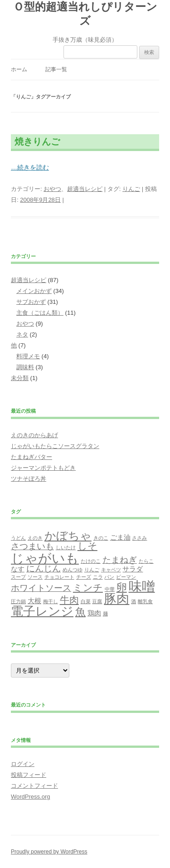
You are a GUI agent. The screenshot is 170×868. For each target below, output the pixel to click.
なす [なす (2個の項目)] (18, 569)
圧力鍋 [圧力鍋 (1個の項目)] (18, 601)
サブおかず (31, 302)
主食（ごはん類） (40, 313)
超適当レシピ (85, 189)
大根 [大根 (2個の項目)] (34, 601)
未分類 (20, 378)
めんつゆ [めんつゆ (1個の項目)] (73, 570)
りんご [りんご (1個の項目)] (92, 570)
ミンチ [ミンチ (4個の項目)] (88, 588)
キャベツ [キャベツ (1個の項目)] (111, 570)
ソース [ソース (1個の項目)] (35, 577)
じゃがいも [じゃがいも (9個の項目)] (45, 558)
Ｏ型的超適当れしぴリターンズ (85, 14)
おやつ (52, 189)
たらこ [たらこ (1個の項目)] (146, 561)
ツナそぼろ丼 (29, 479)
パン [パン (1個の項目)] (109, 577)
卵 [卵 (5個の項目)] (122, 587)
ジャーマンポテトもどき (43, 468)
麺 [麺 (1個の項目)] (105, 614)
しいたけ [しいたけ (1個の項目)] (66, 547)
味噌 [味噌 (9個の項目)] (142, 586)
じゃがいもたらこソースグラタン (55, 446)
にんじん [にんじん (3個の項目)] (44, 568)
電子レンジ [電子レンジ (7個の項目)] (42, 611)
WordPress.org (30, 797)
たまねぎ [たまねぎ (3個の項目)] (120, 560)
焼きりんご (37, 141)
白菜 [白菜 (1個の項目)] (86, 601)
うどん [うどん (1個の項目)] (18, 538)
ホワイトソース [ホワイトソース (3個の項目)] (41, 588)
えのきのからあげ (34, 435)
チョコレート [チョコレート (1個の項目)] (59, 577)
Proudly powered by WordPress (49, 852)
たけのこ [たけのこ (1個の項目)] (91, 561)
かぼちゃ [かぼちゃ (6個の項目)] (68, 536)
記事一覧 (56, 69)
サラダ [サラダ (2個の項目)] (133, 569)
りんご (131, 189)
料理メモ (28, 356)
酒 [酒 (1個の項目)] (134, 601)
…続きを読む (30, 167)
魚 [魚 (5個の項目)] (80, 612)
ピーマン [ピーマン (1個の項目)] (126, 577)
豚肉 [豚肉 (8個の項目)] (117, 599)
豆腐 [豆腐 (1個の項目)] (97, 601)
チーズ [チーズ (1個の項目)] (84, 577)
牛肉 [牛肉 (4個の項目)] (69, 600)
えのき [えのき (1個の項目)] (35, 538)
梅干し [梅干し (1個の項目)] (51, 601)
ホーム (19, 69)
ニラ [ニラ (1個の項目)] (98, 577)
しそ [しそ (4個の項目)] (87, 546)
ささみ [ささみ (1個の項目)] (139, 538)
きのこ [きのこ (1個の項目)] (101, 538)
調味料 (25, 367)
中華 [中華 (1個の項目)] (110, 589)
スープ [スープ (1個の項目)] (18, 577)
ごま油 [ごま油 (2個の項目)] (120, 537)
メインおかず (34, 291)
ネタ (22, 334)
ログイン (23, 764)
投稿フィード (29, 775)
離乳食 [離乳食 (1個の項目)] (145, 601)
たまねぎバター (32, 457)
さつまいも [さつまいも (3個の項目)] (32, 546)
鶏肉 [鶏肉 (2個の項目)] (94, 613)
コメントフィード (34, 786)
